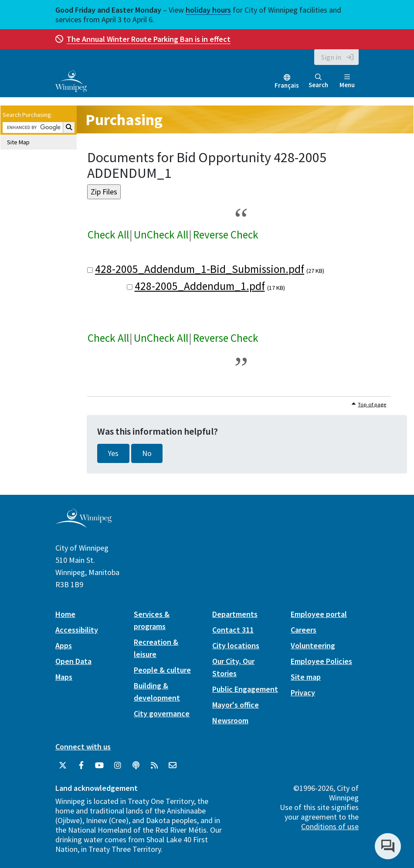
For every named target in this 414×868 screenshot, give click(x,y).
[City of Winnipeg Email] (173, 766)
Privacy (303, 693)
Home (65, 614)
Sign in (331, 57)
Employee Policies (321, 661)
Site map (306, 677)
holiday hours (208, 10)
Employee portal (319, 614)
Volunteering (313, 645)
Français (287, 85)
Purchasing (124, 120)
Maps (64, 677)
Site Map (18, 142)
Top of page (372, 404)
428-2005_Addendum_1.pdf (200, 286)
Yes (113, 453)
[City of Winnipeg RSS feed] (154, 766)
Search (318, 81)
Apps (64, 645)
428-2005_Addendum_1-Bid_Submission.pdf (200, 269)
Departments (235, 614)
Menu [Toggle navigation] (347, 81)
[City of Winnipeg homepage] (83, 524)
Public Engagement (245, 689)
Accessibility (77, 630)
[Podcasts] (136, 766)
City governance (162, 713)
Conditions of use (330, 826)
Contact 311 (233, 630)
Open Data (73, 661)
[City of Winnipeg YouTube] (99, 766)
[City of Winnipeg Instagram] (118, 766)
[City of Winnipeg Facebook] (81, 766)
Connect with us (83, 747)
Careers (304, 630)
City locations (236, 645)
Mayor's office (236, 705)
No (147, 453)
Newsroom (230, 720)
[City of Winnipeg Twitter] (63, 766)
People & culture (162, 670)
